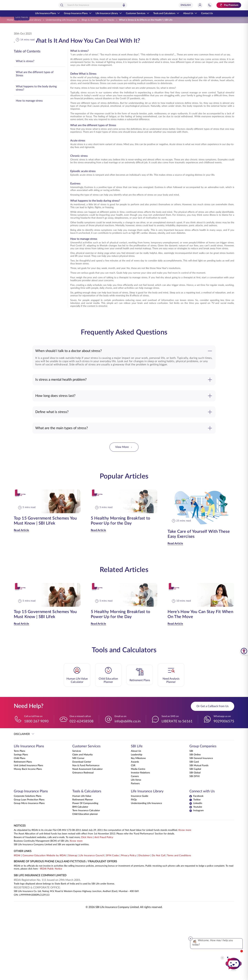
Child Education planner (85, 881)
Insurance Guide (139, 863)
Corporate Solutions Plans (28, 863)
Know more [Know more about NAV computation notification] (185, 897)
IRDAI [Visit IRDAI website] (17, 923)
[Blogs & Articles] (90, 20)
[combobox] (108, 5)
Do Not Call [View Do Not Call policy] (158, 923)
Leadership (137, 822)
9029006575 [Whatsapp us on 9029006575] (224, 788)
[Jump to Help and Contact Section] (210, 5)
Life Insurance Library (109, 13)
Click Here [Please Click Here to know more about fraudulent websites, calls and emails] (87, 904)
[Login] (200, 5)
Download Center (82, 829)
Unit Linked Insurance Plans (28, 833)
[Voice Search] (139, 5)
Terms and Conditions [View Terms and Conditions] (179, 923)
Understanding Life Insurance (146, 870)
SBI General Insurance (201, 825)
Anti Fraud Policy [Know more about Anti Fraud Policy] (104, 904)
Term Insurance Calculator (86, 878)
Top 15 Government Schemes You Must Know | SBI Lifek (45, 587)
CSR (133, 833)
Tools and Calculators (166, 13)
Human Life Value (82, 863)
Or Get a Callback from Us (213, 773)
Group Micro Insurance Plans (29, 870)
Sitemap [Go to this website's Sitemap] (73, 923)
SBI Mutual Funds (199, 833)
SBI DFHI (195, 843)
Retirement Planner (83, 867)
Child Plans (20, 825)
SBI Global (195, 840)
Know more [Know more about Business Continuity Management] (76, 908)
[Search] (77, 5)
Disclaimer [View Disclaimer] (144, 923)
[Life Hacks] (109, 20)
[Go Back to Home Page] (22, 5)
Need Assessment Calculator (87, 836)
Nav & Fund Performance (86, 833)
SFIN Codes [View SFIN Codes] (112, 923)
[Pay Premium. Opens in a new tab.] (229, 5)
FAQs (134, 867)
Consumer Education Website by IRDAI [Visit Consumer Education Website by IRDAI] (44, 923)
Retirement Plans (23, 829)
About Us (190, 13)
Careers (135, 843)
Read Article (22, 597)
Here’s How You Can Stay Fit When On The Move (200, 681)
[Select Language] (186, 5)
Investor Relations (140, 840)
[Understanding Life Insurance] (61, 20)
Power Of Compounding (85, 870)
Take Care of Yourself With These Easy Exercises (199, 600)
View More (124, 513)
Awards (135, 829)
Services (77, 818)
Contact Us (207, 13)
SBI (191, 818)
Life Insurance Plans (47, 13)
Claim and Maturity (82, 822)
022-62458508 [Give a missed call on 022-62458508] (82, 788)
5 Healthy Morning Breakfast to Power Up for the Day (121, 587)
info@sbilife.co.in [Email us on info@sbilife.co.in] (128, 788)
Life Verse (136, 847)
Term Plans (19, 818)
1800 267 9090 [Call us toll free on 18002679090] (36, 788)
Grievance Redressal (83, 840)
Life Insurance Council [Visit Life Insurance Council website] (92, 923)
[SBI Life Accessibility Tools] (244, 651)
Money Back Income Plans (28, 836)
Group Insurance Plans (78, 13)
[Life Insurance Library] (30, 20)
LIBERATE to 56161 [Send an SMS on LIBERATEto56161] (177, 788)
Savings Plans (21, 822)
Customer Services (138, 13)
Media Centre (138, 836)
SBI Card (194, 829)
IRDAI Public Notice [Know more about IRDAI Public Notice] (51, 936)
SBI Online (195, 822)
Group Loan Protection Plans (29, 867)
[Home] (10, 20)
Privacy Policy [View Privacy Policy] (129, 923)
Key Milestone (138, 825)
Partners (135, 851)
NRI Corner (78, 825)
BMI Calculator (80, 874)
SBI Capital (195, 836)
